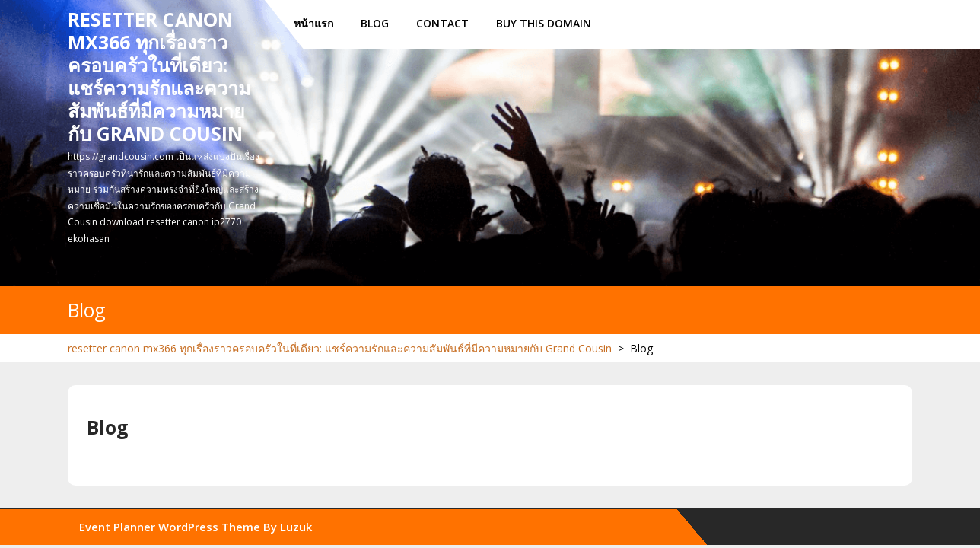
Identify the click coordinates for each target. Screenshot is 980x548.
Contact (442, 23)
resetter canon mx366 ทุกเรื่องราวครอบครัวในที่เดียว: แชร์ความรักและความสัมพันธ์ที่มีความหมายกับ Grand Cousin (159, 76)
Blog (375, 23)
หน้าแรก (313, 23)
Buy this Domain (544, 23)
